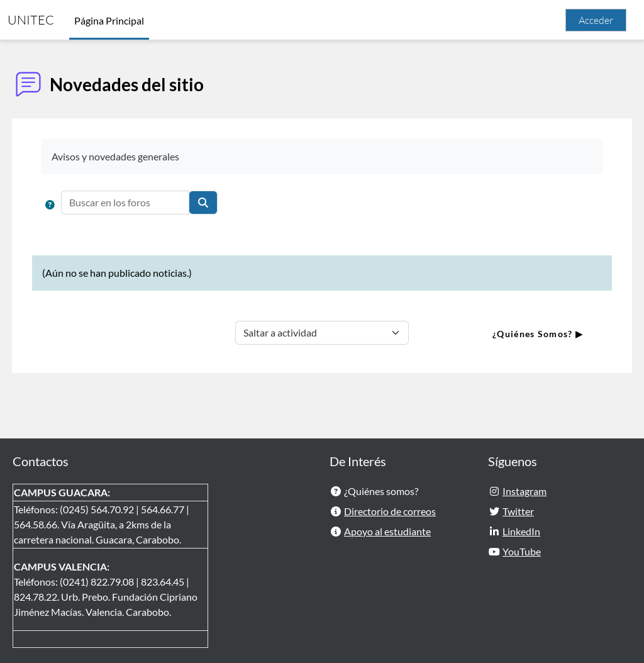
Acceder (596, 20)
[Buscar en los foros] (148, 203)
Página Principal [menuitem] (109, 20)
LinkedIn (521, 531)
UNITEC (31, 20)
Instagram (525, 491)
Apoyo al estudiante (387, 531)
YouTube (522, 551)
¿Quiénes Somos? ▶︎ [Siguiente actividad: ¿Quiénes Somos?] (514, 334)
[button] (74, 205)
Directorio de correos (390, 511)
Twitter (518, 511)
